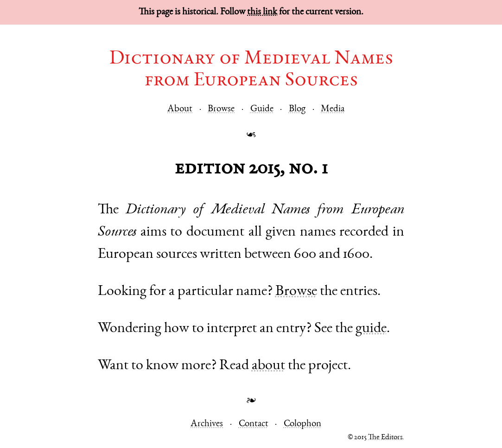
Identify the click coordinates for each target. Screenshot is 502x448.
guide (371, 329)
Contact (254, 424)
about (268, 366)
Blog (297, 109)
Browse (221, 109)
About (180, 109)
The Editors (385, 438)
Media (333, 109)
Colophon (302, 424)
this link (262, 12)
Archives (207, 424)
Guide (262, 109)
